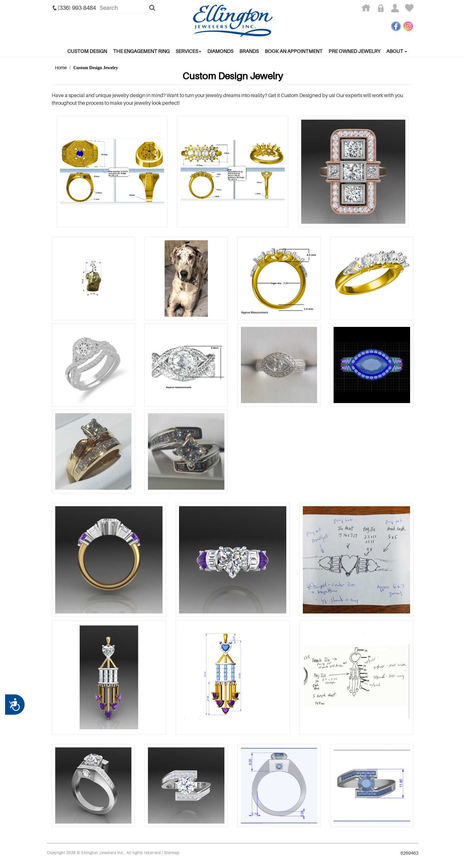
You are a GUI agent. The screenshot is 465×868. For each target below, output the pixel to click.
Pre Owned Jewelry (354, 51)
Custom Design (87, 51)
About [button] (397, 51)
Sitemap (172, 853)
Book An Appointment (294, 51)
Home (61, 67)
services (188, 51)
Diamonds (220, 51)
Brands (249, 51)
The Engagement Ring (141, 51)
